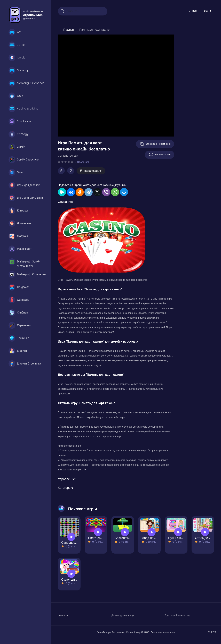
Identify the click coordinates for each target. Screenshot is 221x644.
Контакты (63, 615)
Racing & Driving (23, 109)
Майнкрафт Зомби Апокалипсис (24, 262)
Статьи (193, 11)
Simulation (20, 121)
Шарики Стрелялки (25, 364)
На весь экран (160, 155)
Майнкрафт (20, 249)
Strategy (18, 134)
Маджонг (18, 236)
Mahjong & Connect (26, 83)
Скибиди (18, 313)
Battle (17, 45)
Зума (16, 172)
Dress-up (19, 70)
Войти (207, 11)
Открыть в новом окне (155, 144)
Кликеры (18, 211)
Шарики (18, 351)
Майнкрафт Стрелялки (27, 274)
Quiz (16, 96)
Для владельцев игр (123, 615)
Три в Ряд (19, 338)
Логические (20, 223)
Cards (17, 58)
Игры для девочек (24, 185)
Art (15, 32)
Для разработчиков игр (178, 615)
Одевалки (19, 300)
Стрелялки (19, 325)
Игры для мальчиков (26, 198)
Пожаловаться (91, 171)
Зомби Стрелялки (24, 160)
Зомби (17, 147)
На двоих (19, 287)
